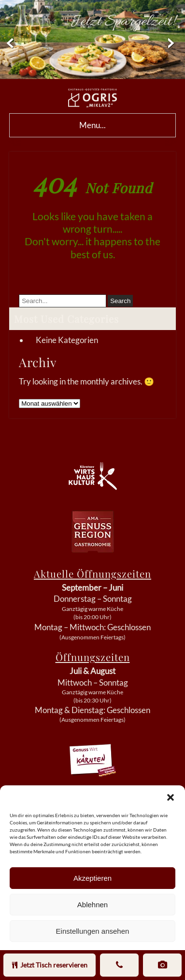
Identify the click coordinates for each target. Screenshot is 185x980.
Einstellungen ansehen (93, 931)
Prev (8, 44)
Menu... (92, 125)
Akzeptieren (92, 878)
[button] (171, 797)
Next (177, 44)
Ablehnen (92, 905)
